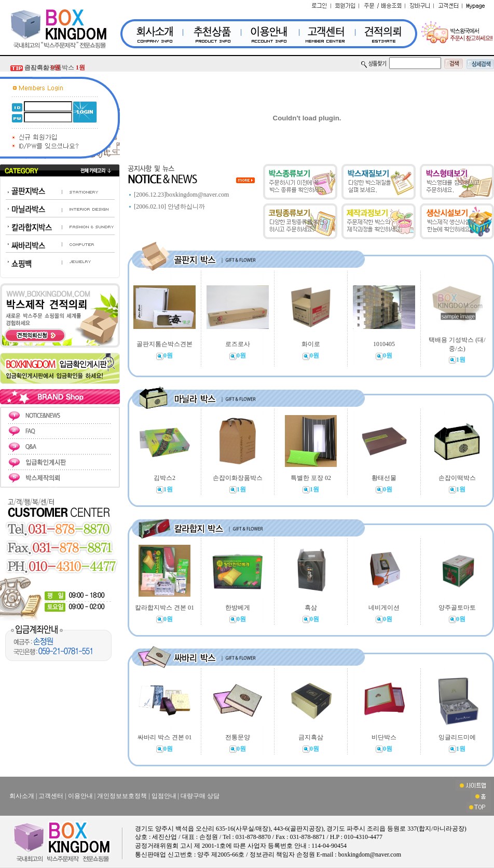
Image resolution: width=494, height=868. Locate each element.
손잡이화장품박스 (238, 478)
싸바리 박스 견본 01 (165, 737)
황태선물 (384, 478)
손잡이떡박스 (457, 478)
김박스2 (164, 478)
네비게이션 (384, 608)
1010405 (384, 344)
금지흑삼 (42, 67)
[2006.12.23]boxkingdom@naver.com (181, 195)
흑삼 (311, 608)
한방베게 (238, 608)
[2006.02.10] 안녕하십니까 (169, 206)
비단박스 (384, 737)
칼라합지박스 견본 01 (164, 608)
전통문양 (238, 737)
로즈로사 (238, 344)
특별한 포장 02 (311, 478)
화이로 (311, 344)
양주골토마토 (457, 608)
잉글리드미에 (457, 737)
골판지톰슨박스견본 (164, 344)
